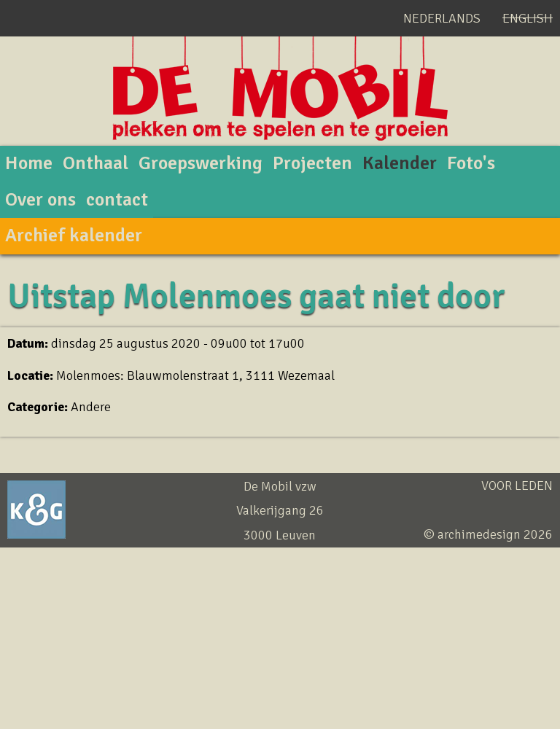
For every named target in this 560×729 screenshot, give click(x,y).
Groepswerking (201, 163)
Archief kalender (74, 235)
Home (29, 163)
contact (117, 200)
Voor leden (517, 486)
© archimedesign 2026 (488, 534)
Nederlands (442, 18)
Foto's (471, 163)
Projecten (312, 163)
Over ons (40, 200)
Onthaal (96, 163)
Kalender (400, 163)
